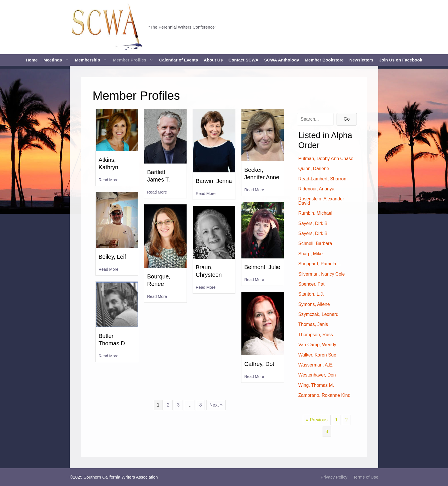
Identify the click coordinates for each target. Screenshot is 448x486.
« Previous (317, 420)
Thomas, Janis (313, 324)
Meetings (58, 60)
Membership (92, 60)
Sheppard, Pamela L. (320, 264)
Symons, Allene (314, 304)
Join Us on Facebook (401, 60)
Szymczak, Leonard (318, 314)
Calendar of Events (179, 60)
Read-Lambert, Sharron (322, 179)
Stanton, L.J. (311, 294)
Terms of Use (366, 477)
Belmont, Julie (262, 267)
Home (32, 60)
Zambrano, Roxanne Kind (324, 395)
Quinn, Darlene (314, 169)
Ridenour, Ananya (316, 189)
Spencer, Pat (311, 284)
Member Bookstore (324, 60)
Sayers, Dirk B (313, 223)
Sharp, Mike (310, 254)
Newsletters (361, 60)
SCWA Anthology (282, 60)
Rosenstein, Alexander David (321, 201)
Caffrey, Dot (259, 364)
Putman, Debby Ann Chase (326, 159)
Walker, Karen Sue (317, 355)
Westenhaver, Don (317, 375)
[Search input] (315, 119)
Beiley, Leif (112, 257)
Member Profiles (135, 60)
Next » (216, 405)
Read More (108, 180)
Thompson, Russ (316, 335)
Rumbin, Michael (315, 213)
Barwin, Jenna (214, 181)
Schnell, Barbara (315, 243)
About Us (213, 60)
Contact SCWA (244, 60)
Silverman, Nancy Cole (322, 274)
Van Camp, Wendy (317, 345)
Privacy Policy (334, 477)
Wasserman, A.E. (316, 365)
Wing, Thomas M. (316, 385)
